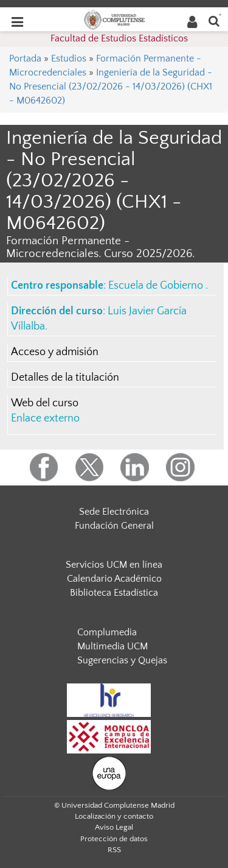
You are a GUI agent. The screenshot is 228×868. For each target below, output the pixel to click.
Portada (25, 58)
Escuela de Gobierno (157, 286)
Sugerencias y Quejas (122, 660)
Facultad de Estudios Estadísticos (119, 38)
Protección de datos (114, 839)
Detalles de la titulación (65, 378)
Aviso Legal (114, 827)
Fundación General (114, 526)
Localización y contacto (114, 816)
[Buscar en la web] (214, 20)
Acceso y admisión (55, 352)
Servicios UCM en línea (114, 565)
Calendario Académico (114, 579)
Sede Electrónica (114, 512)
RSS (114, 850)
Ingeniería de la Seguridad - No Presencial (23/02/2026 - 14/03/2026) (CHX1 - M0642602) (111, 86)
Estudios (69, 58)
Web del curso (45, 403)
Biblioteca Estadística (114, 593)
